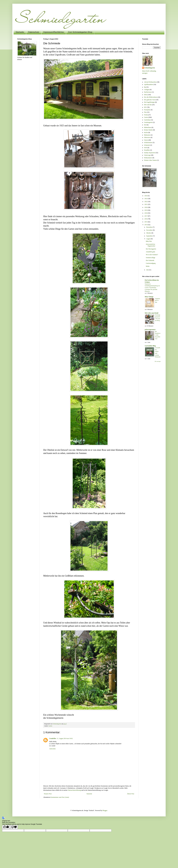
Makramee (147, 135)
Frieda (146, 115)
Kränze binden (148, 130)
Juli (147, 270)
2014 (146, 225)
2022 (146, 202)
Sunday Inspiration (150, 153)
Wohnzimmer (148, 158)
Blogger (105, 810)
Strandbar (147, 150)
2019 (146, 210)
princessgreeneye (150, 329)
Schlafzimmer (148, 143)
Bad (145, 87)
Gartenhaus (147, 120)
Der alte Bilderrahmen (151, 97)
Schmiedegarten (150, 68)
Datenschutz (34, 32)
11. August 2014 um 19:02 (65, 738)
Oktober (149, 233)
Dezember (149, 227)
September (150, 236)
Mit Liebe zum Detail (151, 313)
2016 (146, 219)
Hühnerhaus (148, 127)
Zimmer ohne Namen (150, 160)
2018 (146, 213)
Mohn (148, 266)
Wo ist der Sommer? (152, 255)
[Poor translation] (14, 827)
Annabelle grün (150, 252)
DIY (145, 107)
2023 (146, 199)
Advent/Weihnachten (150, 82)
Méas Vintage (149, 297)
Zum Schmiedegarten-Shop (80, 32)
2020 (146, 207)
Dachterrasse (148, 92)
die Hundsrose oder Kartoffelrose (158, 335)
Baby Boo (149, 241)
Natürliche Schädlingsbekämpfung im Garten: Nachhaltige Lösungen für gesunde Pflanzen (152, 288)
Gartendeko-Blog (150, 346)
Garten (50, 726)
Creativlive (53, 738)
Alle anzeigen (158, 361)
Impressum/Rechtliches (54, 32)
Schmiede (147, 145)
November (150, 230)
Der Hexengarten (151, 249)
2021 (146, 204)
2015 (146, 222)
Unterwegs (147, 155)
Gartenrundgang (151, 263)
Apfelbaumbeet (149, 84)
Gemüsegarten (148, 122)
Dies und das (148, 105)
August (149, 239)
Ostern (146, 140)
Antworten (52, 749)
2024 (146, 196)
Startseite (20, 32)
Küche (146, 133)
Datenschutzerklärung (74, 790)
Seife (146, 148)
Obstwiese (147, 137)
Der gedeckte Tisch (150, 100)
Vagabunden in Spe (157, 300)
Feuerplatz (147, 110)
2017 (146, 216)
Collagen (147, 90)
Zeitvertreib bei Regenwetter (151, 245)
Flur (145, 112)
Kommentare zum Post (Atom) (60, 797)
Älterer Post (131, 794)
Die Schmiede (150, 260)
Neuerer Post (48, 794)
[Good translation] (6, 827)
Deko (146, 95)
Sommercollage (150, 258)
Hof (145, 125)
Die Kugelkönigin (149, 102)
